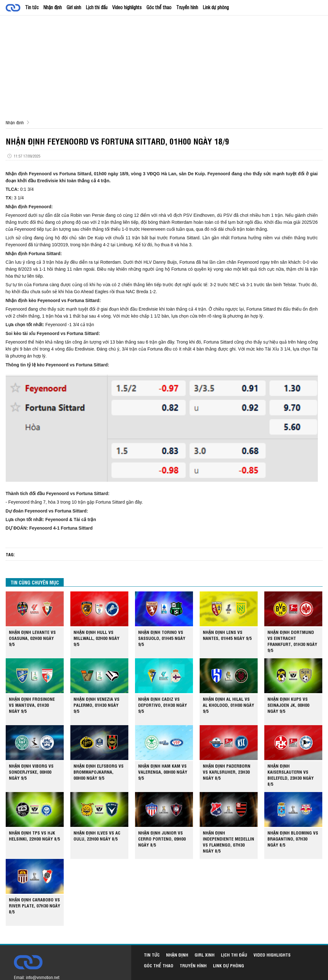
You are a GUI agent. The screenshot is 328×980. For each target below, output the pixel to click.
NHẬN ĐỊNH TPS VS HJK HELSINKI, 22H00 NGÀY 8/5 (34, 835)
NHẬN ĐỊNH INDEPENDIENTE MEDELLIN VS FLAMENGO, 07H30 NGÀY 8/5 (228, 841)
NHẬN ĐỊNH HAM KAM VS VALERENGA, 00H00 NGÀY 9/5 (163, 772)
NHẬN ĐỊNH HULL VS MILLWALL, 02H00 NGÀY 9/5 (96, 638)
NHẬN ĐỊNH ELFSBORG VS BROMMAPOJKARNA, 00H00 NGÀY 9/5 (99, 772)
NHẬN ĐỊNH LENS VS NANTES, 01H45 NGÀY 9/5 (227, 635)
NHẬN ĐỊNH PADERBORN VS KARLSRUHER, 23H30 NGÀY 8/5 (227, 772)
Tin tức (32, 7)
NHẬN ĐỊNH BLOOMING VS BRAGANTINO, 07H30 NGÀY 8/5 (293, 838)
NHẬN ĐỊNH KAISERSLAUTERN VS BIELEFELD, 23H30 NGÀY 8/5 (291, 775)
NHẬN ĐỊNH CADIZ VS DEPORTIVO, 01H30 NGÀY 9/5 (163, 705)
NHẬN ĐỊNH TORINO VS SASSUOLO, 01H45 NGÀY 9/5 (162, 638)
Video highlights (127, 7)
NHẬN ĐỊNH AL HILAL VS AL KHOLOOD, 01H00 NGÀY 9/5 (228, 705)
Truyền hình (187, 7)
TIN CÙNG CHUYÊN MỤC (35, 582)
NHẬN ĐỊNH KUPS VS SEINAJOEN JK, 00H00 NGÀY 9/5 (288, 705)
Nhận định (53, 7)
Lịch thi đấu (97, 7)
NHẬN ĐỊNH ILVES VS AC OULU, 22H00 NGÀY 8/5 (97, 835)
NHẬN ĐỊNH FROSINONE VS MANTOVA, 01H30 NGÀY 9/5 (32, 705)
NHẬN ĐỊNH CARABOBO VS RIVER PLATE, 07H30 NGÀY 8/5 (35, 905)
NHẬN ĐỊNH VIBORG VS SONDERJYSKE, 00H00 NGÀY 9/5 (31, 772)
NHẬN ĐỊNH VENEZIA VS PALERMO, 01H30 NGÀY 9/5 (96, 705)
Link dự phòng (216, 7)
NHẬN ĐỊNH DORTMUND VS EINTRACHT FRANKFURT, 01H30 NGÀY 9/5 (292, 641)
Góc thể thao (159, 7)
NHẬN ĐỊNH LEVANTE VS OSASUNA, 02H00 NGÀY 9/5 (32, 638)
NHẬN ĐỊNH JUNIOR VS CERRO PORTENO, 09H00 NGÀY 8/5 (162, 838)
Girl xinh (74, 7)
